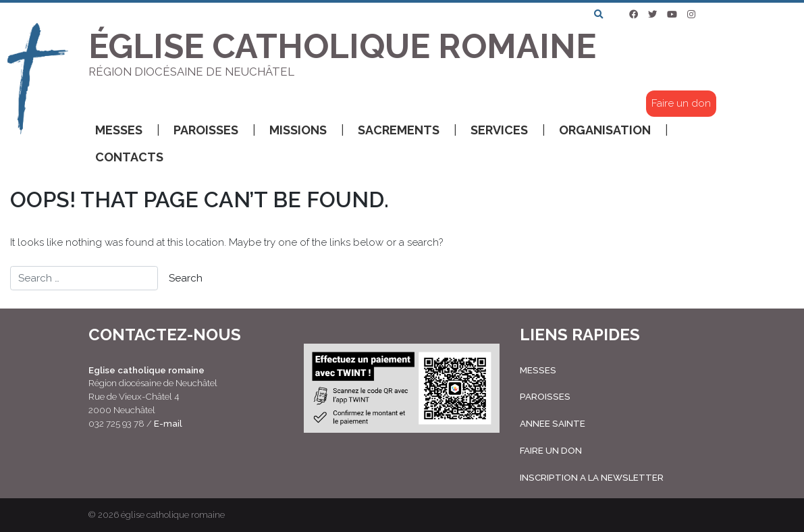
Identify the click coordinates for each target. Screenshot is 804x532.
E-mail (168, 423)
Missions (307, 130)
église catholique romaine (173, 515)
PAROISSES (545, 396)
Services (508, 130)
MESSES (538, 370)
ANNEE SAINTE (553, 423)
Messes (128, 130)
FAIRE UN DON (551, 450)
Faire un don (681, 103)
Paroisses (215, 130)
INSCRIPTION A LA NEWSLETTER (592, 477)
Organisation (614, 130)
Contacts (129, 157)
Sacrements (407, 130)
